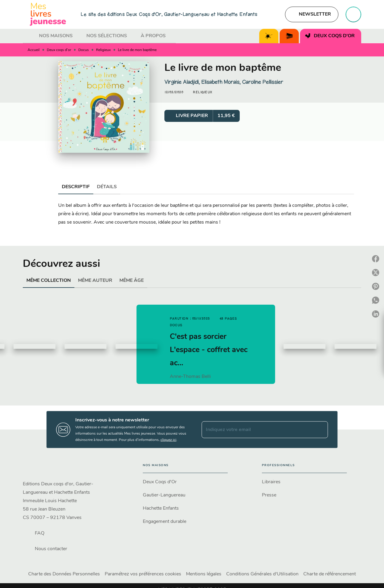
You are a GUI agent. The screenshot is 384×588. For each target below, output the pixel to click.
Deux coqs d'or (59, 50)
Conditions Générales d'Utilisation (262, 574)
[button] (312, 14)
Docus (84, 50)
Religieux (103, 50)
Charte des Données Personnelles (64, 574)
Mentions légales (204, 574)
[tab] (29, 36)
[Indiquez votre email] (257, 430)
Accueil (34, 50)
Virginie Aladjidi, (183, 82)
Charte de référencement (330, 574)
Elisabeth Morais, (222, 82)
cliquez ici (168, 440)
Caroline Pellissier (263, 82)
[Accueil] (48, 14)
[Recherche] (353, 14)
